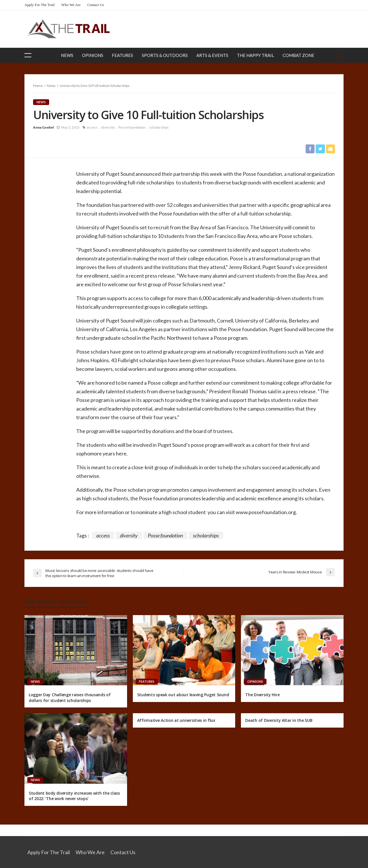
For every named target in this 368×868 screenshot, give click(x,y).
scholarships (159, 127)
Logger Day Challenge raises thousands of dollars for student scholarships (70, 698)
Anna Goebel (43, 127)
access (92, 127)
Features (122, 55)
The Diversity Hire (262, 695)
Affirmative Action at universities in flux (176, 721)
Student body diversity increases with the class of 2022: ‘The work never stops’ (74, 796)
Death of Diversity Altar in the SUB (279, 721)
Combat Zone (298, 55)
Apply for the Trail (40, 5)
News (67, 55)
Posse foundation (132, 127)
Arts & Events (212, 55)
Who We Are (71, 5)
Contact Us (96, 5)
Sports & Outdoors (165, 55)
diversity (108, 127)
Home (38, 86)
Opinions (93, 55)
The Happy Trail (255, 55)
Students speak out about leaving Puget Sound (183, 695)
